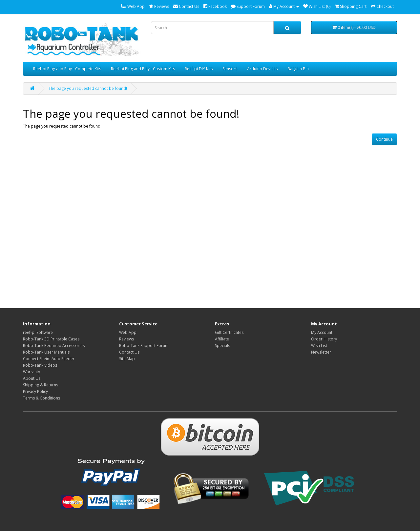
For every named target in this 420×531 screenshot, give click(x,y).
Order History (324, 339)
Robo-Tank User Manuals (46, 352)
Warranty (31, 372)
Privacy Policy (35, 391)
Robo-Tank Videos (40, 365)
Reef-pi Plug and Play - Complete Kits (67, 69)
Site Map (127, 359)
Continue (384, 139)
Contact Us (129, 352)
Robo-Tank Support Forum (144, 346)
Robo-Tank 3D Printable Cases (51, 339)
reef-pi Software (38, 332)
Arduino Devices (262, 69)
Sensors (230, 69)
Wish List (319, 346)
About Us (32, 378)
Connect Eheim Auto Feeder (49, 359)
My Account (322, 332)
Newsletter (321, 352)
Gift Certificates (229, 332)
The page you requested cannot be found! (88, 88)
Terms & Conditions (42, 398)
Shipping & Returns (41, 385)
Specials (222, 346)
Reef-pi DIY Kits (199, 69)
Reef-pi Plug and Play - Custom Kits (143, 69)
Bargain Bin (298, 69)
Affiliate (222, 339)
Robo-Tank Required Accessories (54, 346)
